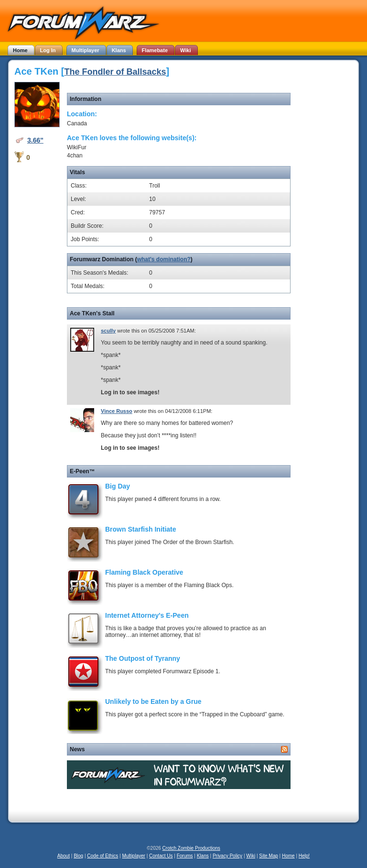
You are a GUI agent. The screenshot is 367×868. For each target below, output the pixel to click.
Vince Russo (117, 411)
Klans (203, 856)
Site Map (268, 856)
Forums (185, 856)
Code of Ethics (103, 856)
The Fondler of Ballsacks (115, 72)
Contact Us (161, 856)
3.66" (35, 140)
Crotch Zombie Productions (191, 848)
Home (288, 856)
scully (108, 331)
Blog (78, 856)
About (64, 856)
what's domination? (164, 259)
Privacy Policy (227, 856)
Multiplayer (134, 856)
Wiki (251, 856)
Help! (304, 856)
